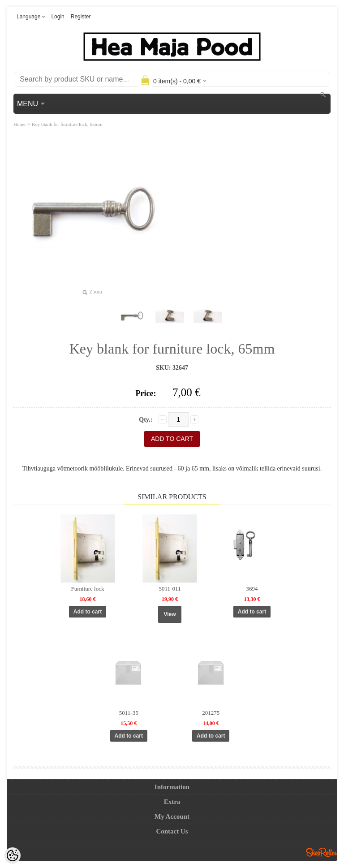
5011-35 (129, 713)
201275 (211, 713)
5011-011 (170, 589)
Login (58, 17)
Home (19, 124)
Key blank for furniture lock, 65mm (67, 124)
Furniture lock (87, 589)
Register (81, 17)
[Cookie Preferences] (13, 855)
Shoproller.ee (322, 852)
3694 (252, 589)
